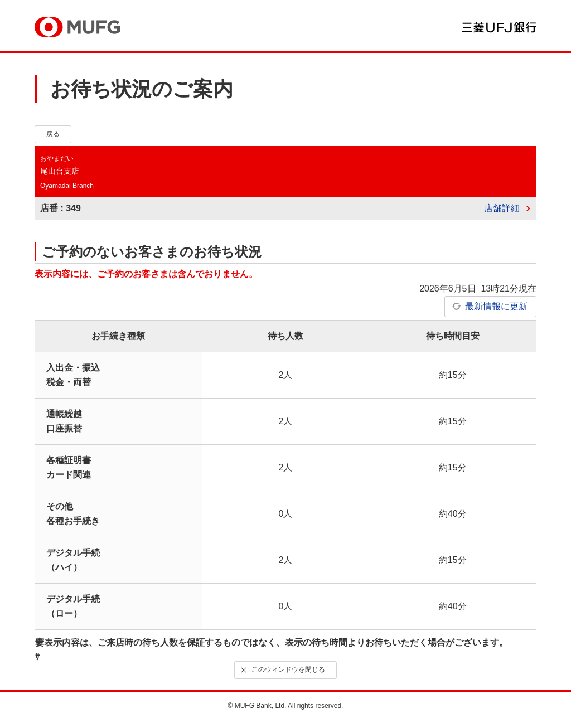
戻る (53, 134)
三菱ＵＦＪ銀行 (499, 27)
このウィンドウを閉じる (282, 670)
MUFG (77, 27)
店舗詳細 (502, 208)
